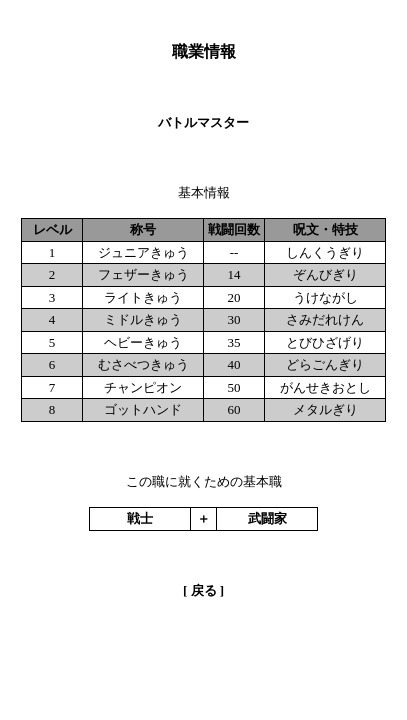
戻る (204, 590)
